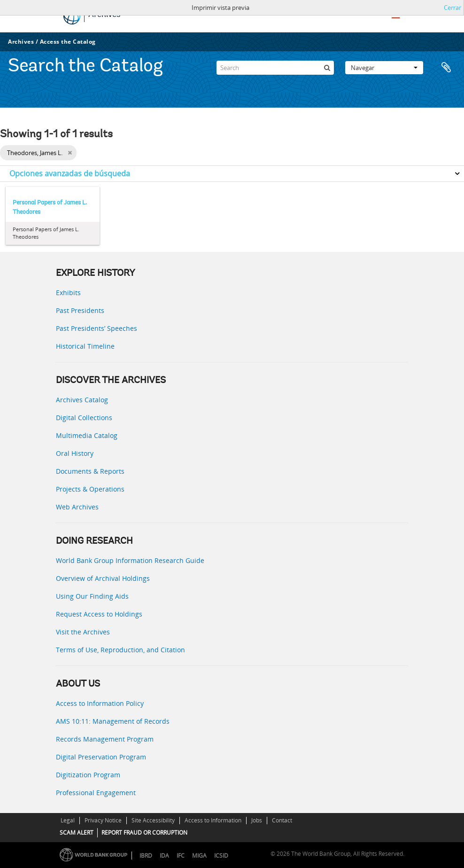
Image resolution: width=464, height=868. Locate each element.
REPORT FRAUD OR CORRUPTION (144, 833)
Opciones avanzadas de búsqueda (70, 173)
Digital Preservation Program (101, 757)
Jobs (257, 820)
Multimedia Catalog (87, 435)
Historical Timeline (85, 346)
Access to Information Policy (100, 703)
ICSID (221, 856)
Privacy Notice (103, 820)
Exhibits (68, 293)
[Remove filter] (70, 153)
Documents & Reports (90, 471)
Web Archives (77, 507)
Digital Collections (84, 418)
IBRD (146, 856)
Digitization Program (88, 775)
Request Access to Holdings (99, 614)
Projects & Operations (90, 489)
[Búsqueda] (327, 68)
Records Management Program (105, 739)
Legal (68, 820)
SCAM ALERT (77, 833)
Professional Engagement (96, 793)
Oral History (75, 453)
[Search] (275, 68)
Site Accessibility (153, 820)
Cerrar (452, 8)
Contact (282, 820)
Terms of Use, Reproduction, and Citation (120, 650)
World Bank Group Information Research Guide (130, 560)
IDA (164, 856)
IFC (181, 856)
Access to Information (213, 820)
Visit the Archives (83, 632)
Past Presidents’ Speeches (97, 328)
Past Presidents (80, 310)
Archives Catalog (82, 400)
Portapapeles (446, 68)
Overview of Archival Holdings (103, 578)
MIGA (199, 856)
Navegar (384, 68)
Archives (21, 42)
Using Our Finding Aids (92, 596)
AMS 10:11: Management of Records (113, 721)
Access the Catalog (68, 42)
